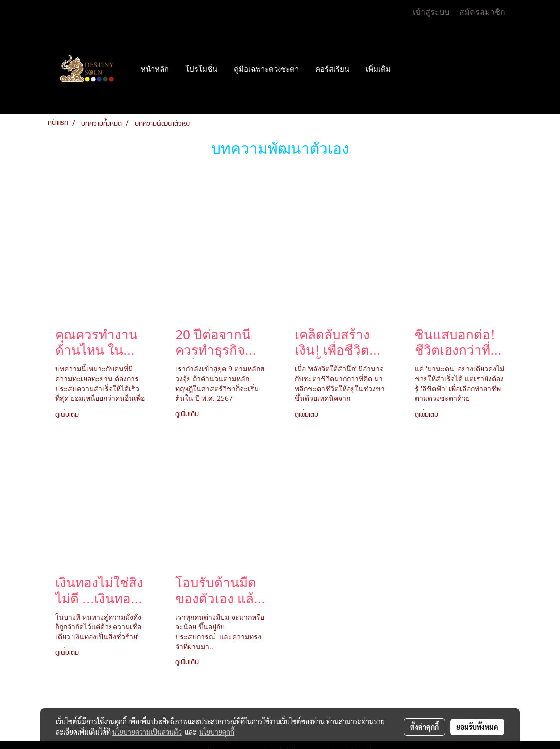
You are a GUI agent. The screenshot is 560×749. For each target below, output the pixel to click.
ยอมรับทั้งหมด (477, 727)
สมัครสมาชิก (482, 12)
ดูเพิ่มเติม (69, 415)
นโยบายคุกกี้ (217, 732)
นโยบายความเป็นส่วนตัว (147, 732)
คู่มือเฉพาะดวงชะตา (266, 69)
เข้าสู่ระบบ (431, 12)
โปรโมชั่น (201, 69)
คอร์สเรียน (332, 69)
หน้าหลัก (155, 69)
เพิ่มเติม (378, 69)
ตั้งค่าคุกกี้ (424, 727)
